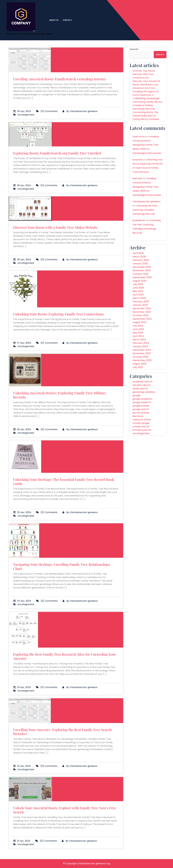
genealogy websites (144, 392)
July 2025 (138, 284)
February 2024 (141, 343)
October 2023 (140, 357)
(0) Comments (47, 111)
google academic (142, 399)
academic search (142, 382)
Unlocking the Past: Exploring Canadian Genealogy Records (145, 210)
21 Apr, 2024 (22, 841)
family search (140, 389)
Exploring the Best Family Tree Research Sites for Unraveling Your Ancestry (64, 656)
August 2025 (139, 281)
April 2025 (138, 295)
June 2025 (138, 288)
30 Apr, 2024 (22, 111)
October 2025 (140, 274)
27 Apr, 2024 (22, 343)
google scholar (141, 406)
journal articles (141, 413)
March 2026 (139, 257)
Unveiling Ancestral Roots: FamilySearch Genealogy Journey (60, 79)
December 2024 (142, 308)
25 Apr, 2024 (22, 512)
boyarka (137, 160)
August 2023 (139, 364)
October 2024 (141, 315)
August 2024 (140, 322)
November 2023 (142, 353)
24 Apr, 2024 (22, 601)
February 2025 (141, 302)
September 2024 (142, 319)
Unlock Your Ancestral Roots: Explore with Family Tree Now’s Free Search (65, 810)
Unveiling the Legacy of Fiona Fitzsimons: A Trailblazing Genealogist (146, 95)
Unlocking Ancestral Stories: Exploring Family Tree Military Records (60, 395)
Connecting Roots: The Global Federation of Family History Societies (146, 116)
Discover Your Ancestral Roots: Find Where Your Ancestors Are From (146, 85)
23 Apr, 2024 (22, 687)
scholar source (141, 427)
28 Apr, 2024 (22, 260)
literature (138, 416)
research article (142, 420)
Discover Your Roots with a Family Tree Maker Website (55, 227)
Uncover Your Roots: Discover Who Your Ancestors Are (144, 74)
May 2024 (138, 333)
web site (137, 178)
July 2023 (138, 367)
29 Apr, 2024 (22, 185)
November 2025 (142, 270)
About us (54, 20)
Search (134, 49)
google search (141, 409)
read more (139, 137)
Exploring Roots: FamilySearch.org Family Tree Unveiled (57, 153)
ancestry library (142, 385)
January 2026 (140, 264)
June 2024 (138, 329)
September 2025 (142, 277)
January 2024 (140, 346)
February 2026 (141, 260)
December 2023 (142, 350)
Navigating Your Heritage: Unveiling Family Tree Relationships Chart (62, 567)
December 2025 (142, 267)
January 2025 (140, 305)
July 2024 (138, 326)
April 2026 (138, 253)
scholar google (141, 423)
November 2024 (142, 312)
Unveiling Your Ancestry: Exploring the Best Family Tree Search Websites (62, 732)
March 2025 (139, 298)
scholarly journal (142, 430)
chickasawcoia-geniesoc (84, 111)
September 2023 (142, 360)
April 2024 (138, 336)
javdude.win (139, 220)
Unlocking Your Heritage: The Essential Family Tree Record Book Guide (63, 482)
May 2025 (138, 291)
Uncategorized (26, 115)
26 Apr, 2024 (22, 429)
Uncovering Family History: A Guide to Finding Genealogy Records (147, 105)
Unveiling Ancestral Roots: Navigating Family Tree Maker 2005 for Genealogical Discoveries (147, 145)
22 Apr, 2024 (22, 766)
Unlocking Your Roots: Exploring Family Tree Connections (58, 314)
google (136, 395)
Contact (67, 20)
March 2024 (139, 340)
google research (142, 402)
